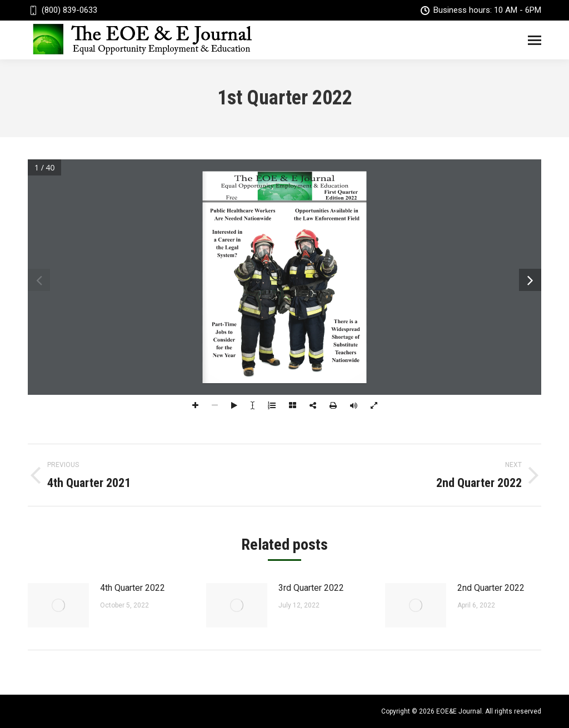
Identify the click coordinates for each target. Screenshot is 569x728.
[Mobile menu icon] (535, 40)
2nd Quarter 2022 (491, 588)
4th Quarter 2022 (133, 588)
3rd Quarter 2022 (311, 588)
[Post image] (58, 605)
